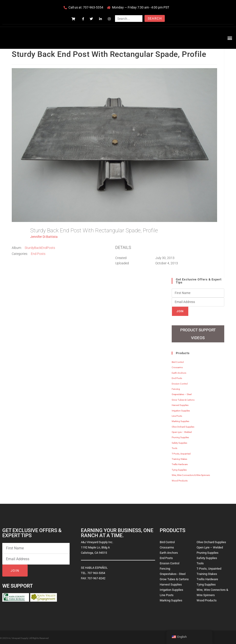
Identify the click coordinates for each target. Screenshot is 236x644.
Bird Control (178, 361)
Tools (174, 447)
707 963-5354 (96, 572)
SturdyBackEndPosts (40, 248)
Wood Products (180, 479)
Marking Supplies (180, 420)
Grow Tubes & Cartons (183, 398)
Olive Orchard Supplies (183, 425)
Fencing (176, 388)
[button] (230, 38)
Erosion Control (180, 382)
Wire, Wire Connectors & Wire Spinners (191, 474)
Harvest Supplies (180, 404)
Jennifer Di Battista (44, 237)
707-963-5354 (93, 7)
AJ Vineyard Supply (18, 637)
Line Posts (177, 415)
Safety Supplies (179, 441)
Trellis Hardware (180, 463)
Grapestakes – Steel (182, 393)
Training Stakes (179, 458)
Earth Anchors (179, 372)
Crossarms (177, 366)
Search (155, 18)
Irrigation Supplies (181, 409)
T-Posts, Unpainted (181, 452)
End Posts (38, 254)
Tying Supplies (179, 468)
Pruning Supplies (180, 436)
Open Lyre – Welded (182, 431)
